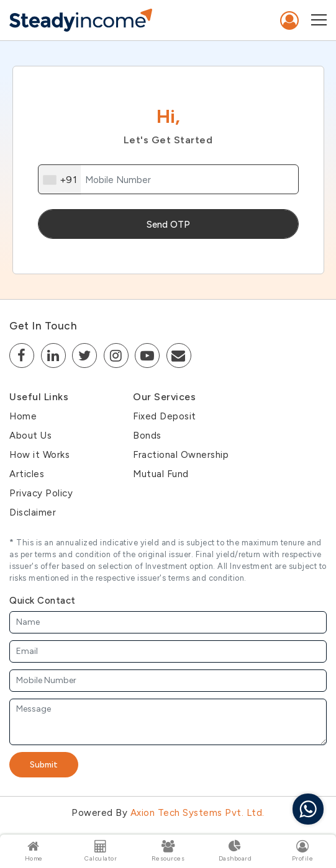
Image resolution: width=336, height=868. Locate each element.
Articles (27, 474)
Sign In (290, 20)
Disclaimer (33, 512)
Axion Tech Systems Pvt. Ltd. (198, 813)
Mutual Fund (161, 474)
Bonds (147, 436)
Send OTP (168, 225)
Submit (44, 765)
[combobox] (60, 180)
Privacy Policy (41, 493)
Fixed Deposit (165, 416)
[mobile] (168, 179)
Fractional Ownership (181, 455)
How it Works (39, 455)
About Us (30, 436)
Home (23, 416)
